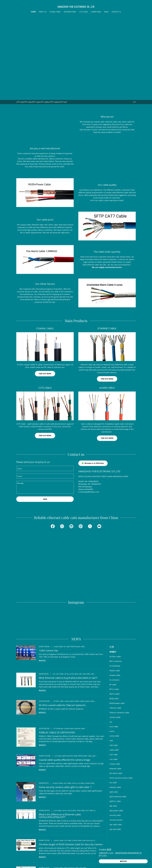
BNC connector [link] (116, 618)
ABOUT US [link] (43, 12)
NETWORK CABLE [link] (70, 12)
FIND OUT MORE (107, 438)
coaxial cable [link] (115, 720)
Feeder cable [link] (115, 627)
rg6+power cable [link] (116, 767)
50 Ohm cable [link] (115, 613)
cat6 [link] (111, 697)
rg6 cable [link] (113, 762)
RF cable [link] (113, 641)
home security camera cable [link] (121, 734)
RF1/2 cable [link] (114, 646)
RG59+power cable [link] (117, 660)
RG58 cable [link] (114, 655)
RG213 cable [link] (114, 650)
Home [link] (33, 12)
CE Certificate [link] (115, 622)
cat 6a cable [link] (114, 692)
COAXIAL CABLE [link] (55, 12)
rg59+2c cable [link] (115, 758)
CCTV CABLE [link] (84, 12)
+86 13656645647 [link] (91, 481)
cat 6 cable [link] (114, 683)
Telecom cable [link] (115, 664)
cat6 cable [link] (114, 702)
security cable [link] (115, 772)
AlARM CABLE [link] (96, 12)
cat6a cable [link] (114, 706)
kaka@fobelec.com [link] (92, 492)
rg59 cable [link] (114, 748)
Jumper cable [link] (115, 632)
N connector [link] (114, 636)
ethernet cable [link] (115, 725)
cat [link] (111, 678)
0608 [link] (91, 489)
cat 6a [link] (112, 688)
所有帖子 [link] (113, 608)
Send (45, 499)
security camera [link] (116, 776)
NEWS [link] (106, 12)
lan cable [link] (113, 739)
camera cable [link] (115, 674)
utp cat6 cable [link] (115, 786)
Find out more (45, 374)
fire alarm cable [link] (116, 730)
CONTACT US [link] (116, 12)
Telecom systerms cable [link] (119, 669)
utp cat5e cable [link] (116, 781)
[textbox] (45, 468)
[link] (76, 7)
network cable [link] (115, 744)
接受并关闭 (130, 861)
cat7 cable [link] (114, 711)
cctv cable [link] (113, 716)
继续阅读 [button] (42, 617)
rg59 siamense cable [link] (118, 753)
